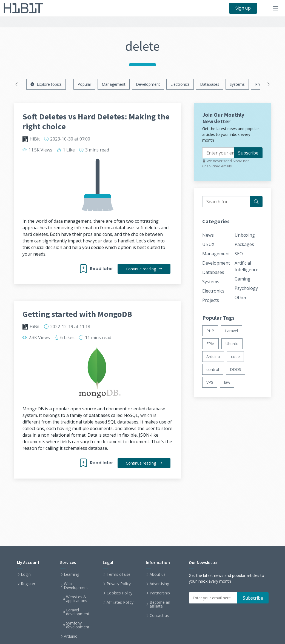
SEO (239, 254)
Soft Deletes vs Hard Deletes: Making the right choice (96, 121)
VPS (210, 382)
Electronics (180, 84)
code (235, 357)
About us (158, 574)
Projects (211, 300)
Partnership (160, 593)
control (213, 369)
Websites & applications (77, 599)
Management (114, 84)
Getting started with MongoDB (77, 314)
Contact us (159, 616)
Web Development (76, 586)
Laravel (231, 331)
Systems (237, 84)
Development (148, 84)
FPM (210, 344)
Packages (244, 244)
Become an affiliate (160, 604)
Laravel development (78, 612)
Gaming (243, 279)
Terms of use (119, 574)
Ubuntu (232, 344)
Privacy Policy (119, 584)
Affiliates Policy (120, 602)
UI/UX (208, 244)
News (208, 235)
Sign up (243, 8)
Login (26, 574)
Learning (72, 574)
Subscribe (248, 153)
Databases (210, 84)
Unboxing (245, 235)
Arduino (213, 357)
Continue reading (144, 269)
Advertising (159, 584)
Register (28, 584)
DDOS (236, 369)
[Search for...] (256, 202)
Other (241, 297)
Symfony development (78, 625)
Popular (84, 84)
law (227, 382)
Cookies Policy (119, 593)
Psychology (246, 288)
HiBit (35, 139)
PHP (210, 331)
